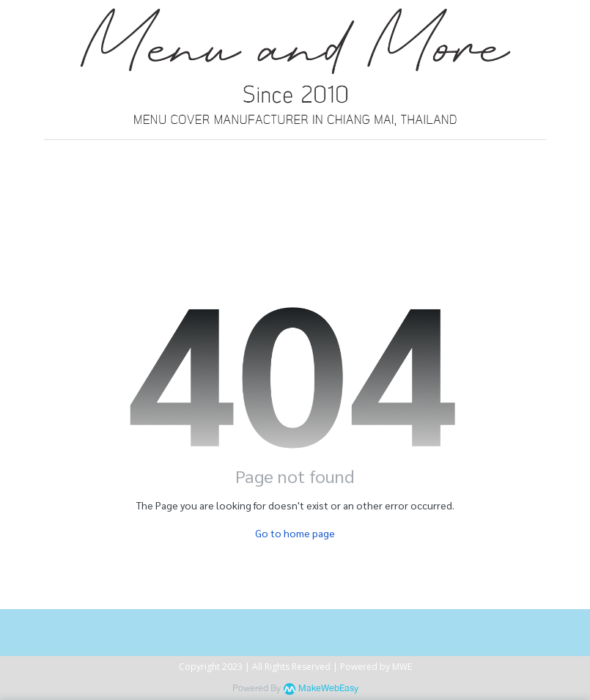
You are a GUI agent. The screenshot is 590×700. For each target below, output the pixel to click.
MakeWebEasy (328, 689)
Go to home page (295, 533)
